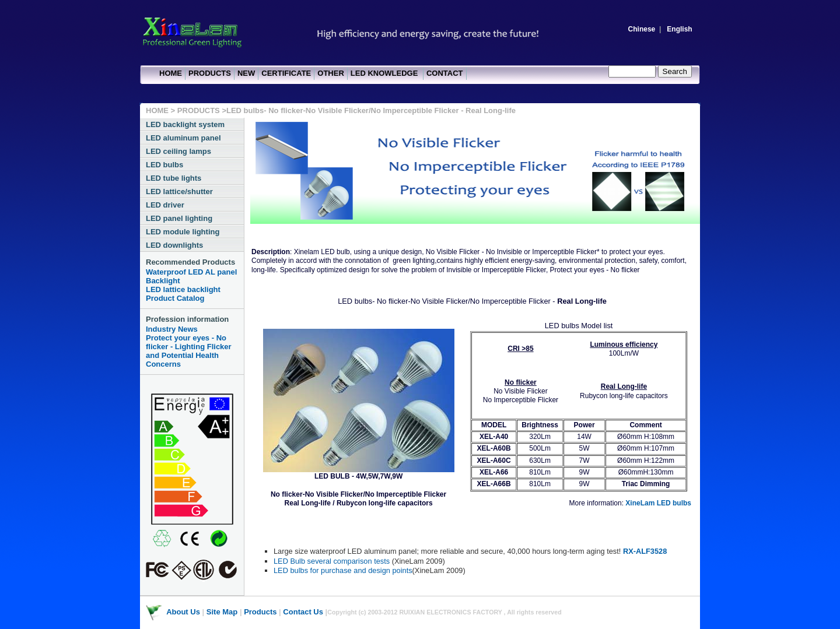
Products (260, 612)
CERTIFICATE (286, 73)
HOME (171, 73)
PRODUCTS (210, 73)
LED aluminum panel (183, 138)
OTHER (331, 73)
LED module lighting (183, 232)
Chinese (642, 29)
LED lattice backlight (183, 289)
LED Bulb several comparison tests (333, 561)
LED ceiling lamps (178, 151)
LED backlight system (185, 124)
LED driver (165, 205)
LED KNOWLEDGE (385, 73)
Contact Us (303, 612)
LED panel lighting (179, 218)
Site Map (222, 612)
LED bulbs (164, 165)
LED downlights (174, 245)
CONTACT (445, 73)
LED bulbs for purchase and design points (343, 570)
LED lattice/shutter (179, 191)
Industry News (172, 329)
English (679, 29)
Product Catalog (175, 298)
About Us (183, 612)
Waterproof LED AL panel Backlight (191, 276)
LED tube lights (174, 178)
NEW (246, 73)
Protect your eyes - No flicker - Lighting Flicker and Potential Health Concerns (189, 351)
